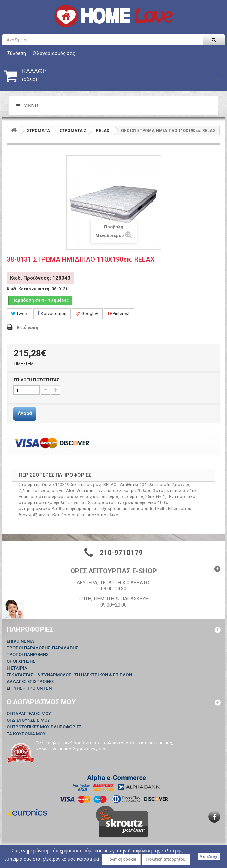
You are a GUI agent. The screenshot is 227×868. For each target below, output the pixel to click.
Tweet (20, 314)
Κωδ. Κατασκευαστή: (29, 289)
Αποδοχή (209, 857)
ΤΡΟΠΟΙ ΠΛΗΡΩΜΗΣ (28, 655)
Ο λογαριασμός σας (54, 53)
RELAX (103, 131)
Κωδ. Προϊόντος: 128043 (40, 278)
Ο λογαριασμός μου (41, 702)
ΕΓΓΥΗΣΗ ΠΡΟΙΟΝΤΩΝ (29, 688)
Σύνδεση (17, 53)
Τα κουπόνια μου (26, 734)
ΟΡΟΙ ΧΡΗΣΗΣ (21, 661)
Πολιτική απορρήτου (166, 859)
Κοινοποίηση (52, 314)
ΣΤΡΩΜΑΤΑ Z (73, 131)
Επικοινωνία (20, 641)
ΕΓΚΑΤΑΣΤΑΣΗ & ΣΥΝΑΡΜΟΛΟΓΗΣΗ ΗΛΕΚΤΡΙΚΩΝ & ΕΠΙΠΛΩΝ (69, 675)
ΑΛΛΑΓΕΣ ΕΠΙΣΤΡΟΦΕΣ (30, 681)
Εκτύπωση (28, 327)
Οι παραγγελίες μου (29, 714)
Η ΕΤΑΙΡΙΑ (17, 668)
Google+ (87, 314)
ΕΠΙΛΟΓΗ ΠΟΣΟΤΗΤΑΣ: (37, 380)
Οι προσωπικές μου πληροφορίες (44, 727)
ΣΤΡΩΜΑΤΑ (38, 131)
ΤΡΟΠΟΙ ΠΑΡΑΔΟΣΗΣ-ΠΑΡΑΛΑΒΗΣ (42, 648)
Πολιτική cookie (121, 859)
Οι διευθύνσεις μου (28, 720)
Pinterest (119, 314)
